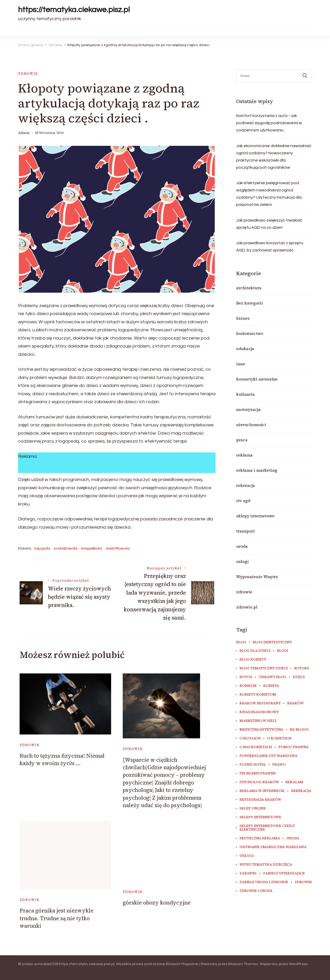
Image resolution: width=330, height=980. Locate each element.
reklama (244, 455)
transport (245, 531)
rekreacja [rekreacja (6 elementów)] (301, 791)
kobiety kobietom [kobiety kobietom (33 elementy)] (258, 695)
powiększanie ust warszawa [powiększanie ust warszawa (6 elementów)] (269, 756)
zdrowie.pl (247, 607)
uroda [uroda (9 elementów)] (293, 838)
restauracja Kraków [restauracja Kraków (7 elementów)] (260, 800)
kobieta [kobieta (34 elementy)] (271, 686)
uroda (242, 546)
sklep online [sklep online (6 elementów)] (253, 808)
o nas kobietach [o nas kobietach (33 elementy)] (256, 747)
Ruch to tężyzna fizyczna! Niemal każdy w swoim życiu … (62, 759)
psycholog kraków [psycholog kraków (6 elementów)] (259, 782)
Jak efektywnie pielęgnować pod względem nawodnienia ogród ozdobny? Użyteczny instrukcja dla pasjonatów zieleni (269, 194)
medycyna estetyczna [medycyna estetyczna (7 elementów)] (261, 730)
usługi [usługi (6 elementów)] (247, 856)
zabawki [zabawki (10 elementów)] (248, 873)
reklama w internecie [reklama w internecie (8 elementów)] (262, 791)
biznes (243, 318)
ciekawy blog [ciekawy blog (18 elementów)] (272, 677)
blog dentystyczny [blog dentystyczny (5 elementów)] (272, 642)
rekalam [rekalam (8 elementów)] (294, 782)
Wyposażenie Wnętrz (257, 577)
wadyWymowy (118, 548)
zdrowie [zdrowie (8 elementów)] (303, 882)
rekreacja (246, 485)
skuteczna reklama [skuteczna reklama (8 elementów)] (260, 838)
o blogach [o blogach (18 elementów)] (250, 738)
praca (242, 440)
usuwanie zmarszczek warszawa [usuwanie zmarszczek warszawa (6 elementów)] (273, 847)
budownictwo (250, 333)
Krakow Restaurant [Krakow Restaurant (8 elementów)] (260, 703)
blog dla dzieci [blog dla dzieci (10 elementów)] (255, 651)
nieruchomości (251, 425)
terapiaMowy (92, 548)
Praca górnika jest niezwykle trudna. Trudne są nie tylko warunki (56, 918)
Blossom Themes (243, 964)
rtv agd (243, 501)
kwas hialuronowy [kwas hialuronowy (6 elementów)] (259, 712)
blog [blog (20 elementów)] (241, 642)
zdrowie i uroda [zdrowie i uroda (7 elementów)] (256, 891)
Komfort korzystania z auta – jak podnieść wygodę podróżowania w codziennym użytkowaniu (269, 123)
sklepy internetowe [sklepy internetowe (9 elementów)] (260, 817)
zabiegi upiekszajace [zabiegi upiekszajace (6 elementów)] (284, 873)
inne (241, 364)
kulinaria (245, 394)
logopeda (42, 548)
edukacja (245, 349)
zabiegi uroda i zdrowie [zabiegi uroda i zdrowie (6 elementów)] (264, 882)
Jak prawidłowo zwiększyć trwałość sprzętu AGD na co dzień (269, 224)
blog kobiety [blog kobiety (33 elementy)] (253, 660)
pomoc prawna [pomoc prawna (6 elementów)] (294, 747)
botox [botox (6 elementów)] (246, 677)
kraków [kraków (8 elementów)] (295, 703)
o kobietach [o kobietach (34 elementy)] (279, 738)
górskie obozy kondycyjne (157, 903)
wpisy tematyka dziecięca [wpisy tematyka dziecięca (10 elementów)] (266, 865)
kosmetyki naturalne (257, 379)
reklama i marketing (257, 470)
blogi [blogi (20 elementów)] (283, 651)
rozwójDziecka (65, 548)
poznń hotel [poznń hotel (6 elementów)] (253, 765)
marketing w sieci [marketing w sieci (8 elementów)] (258, 721)
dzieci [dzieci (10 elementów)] (299, 677)
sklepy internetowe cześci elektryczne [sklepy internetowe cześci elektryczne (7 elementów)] (267, 828)
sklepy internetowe (255, 516)
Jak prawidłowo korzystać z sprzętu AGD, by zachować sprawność (270, 247)
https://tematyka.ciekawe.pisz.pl (74, 10)
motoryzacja (248, 409)
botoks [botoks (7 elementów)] (302, 668)
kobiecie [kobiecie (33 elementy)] (248, 686)
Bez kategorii (250, 303)
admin (24, 133)
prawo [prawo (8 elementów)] (279, 765)
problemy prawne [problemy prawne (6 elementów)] (258, 773)
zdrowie (28, 74)
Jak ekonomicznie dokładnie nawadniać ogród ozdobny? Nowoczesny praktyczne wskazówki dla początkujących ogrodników (274, 157)
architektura (249, 288)
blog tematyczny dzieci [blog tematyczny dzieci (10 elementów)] (264, 668)
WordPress (298, 964)
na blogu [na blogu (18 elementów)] (299, 730)
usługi (242, 561)
